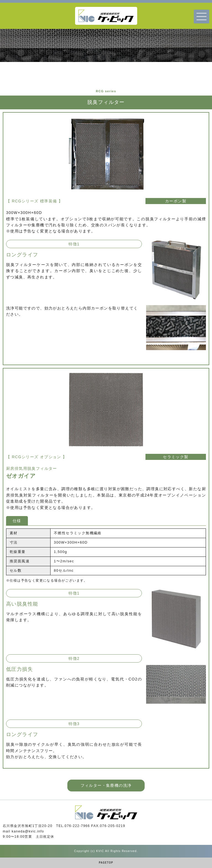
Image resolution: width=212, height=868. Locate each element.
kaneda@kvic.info (28, 831)
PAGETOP (106, 863)
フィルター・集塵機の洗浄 (106, 785)
